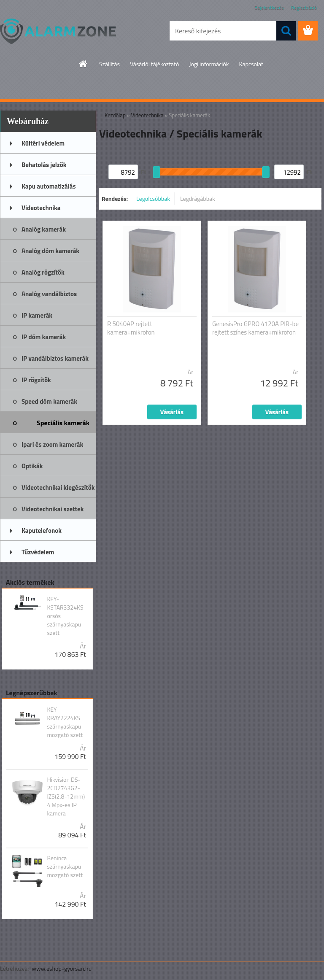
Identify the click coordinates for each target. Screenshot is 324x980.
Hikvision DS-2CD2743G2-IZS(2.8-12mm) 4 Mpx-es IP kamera (66, 796)
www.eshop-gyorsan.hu (62, 968)
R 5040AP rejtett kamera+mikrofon (131, 328)
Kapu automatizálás (49, 186)
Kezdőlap (115, 115)
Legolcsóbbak (153, 198)
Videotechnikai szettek (53, 509)
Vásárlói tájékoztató (154, 64)
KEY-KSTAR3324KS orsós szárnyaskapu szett (65, 616)
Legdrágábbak (198, 198)
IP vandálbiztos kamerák (55, 358)
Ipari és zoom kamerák (52, 444)
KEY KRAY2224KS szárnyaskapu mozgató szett (65, 722)
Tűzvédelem (38, 552)
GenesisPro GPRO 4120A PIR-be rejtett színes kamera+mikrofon (255, 328)
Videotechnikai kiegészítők (58, 487)
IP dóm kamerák (44, 337)
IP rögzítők (36, 380)
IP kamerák (37, 315)
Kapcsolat (251, 64)
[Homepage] (84, 64)
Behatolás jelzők (44, 165)
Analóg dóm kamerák (50, 251)
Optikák (32, 466)
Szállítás (109, 64)
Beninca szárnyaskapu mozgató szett (65, 867)
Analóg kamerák (44, 229)
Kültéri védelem (43, 143)
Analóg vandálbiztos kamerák (49, 297)
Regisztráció (304, 7)
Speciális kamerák (63, 423)
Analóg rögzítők (43, 272)
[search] (286, 31)
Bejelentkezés (269, 7)
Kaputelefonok (42, 530)
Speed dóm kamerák (49, 401)
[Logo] (58, 31)
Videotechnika (41, 208)
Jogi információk (209, 64)
